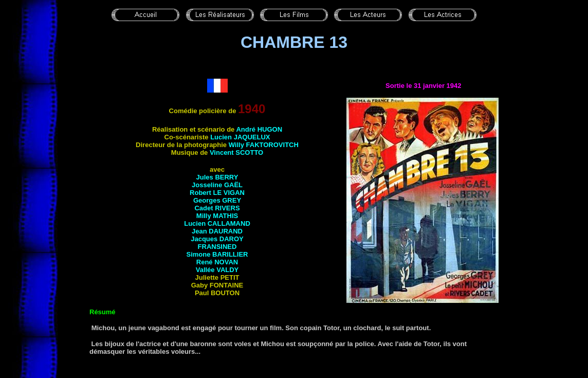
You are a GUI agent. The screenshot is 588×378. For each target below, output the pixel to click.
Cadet (217, 208)
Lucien (240, 137)
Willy (264, 145)
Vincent (236, 152)
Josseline (217, 185)
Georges (217, 200)
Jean (217, 231)
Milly (217, 216)
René (217, 262)
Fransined (217, 247)
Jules (217, 177)
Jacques (217, 239)
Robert (217, 193)
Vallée (217, 270)
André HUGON (259, 129)
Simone (217, 254)
